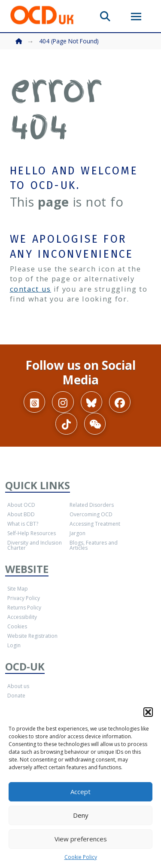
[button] (148, 712)
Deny (81, 815)
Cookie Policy (81, 857)
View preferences (81, 839)
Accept (80, 792)
